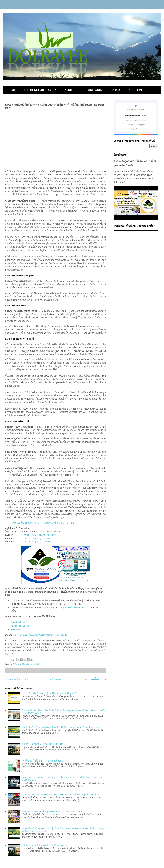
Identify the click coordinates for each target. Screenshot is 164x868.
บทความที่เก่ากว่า (94, 679)
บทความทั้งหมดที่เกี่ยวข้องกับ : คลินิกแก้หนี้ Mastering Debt (44, 523)
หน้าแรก (55, 679)
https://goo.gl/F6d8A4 (38, 542)
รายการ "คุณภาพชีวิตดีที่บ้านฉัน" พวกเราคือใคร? (45, 635)
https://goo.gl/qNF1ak (38, 538)
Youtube (49, 608)
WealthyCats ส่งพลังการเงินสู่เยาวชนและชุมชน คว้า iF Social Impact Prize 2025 (61, 795)
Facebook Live (19, 622)
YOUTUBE (72, 90)
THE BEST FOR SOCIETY (40, 90)
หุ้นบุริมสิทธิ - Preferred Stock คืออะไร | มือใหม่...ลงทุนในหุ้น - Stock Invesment (61, 727)
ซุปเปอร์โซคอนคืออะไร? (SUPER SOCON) (43, 744)
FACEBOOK (94, 90)
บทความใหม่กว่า (16, 679)
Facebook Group (21, 626)
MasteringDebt (33, 664)
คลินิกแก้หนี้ (19, 664)
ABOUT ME (136, 90)
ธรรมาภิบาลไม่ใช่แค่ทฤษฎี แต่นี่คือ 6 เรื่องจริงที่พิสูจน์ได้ (49, 693)
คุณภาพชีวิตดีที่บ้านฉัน (73, 608)
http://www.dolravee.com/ (40, 535)
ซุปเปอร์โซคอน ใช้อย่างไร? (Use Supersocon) (44, 845)
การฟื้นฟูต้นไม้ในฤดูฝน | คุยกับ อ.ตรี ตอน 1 (43, 761)
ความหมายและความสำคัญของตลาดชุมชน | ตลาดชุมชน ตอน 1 (53, 812)
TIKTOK (115, 90)
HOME (12, 90)
